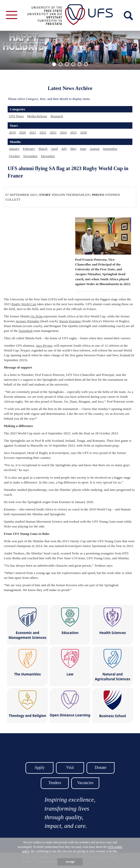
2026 (84, 132)
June (83, 149)
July (64, 149)
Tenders (55, 783)
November (30, 156)
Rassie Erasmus (70, 321)
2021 (33, 132)
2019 (12, 132)
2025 (73, 132)
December (48, 156)
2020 (23, 132)
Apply (39, 767)
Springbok (26, 331)
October (14, 156)
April (54, 149)
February (29, 149)
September (110, 149)
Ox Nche (37, 316)
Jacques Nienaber (27, 321)
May (73, 149)
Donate (101, 767)
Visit (70, 767)
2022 (43, 132)
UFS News (16, 116)
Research (57, 116)
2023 (53, 132)
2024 (63, 132)
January (14, 149)
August (95, 149)
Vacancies (85, 783)
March (43, 149)
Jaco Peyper (44, 345)
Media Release (37, 116)
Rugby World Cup (24, 304)
